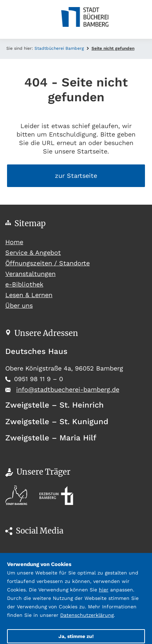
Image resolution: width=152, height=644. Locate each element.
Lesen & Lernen (29, 295)
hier (104, 590)
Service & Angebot (33, 252)
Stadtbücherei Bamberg (59, 48)
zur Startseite (76, 176)
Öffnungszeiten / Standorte (47, 263)
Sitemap (30, 223)
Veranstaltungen (30, 274)
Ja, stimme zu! (76, 636)
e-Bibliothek (24, 284)
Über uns (19, 305)
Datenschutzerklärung (87, 615)
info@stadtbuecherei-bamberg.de (68, 389)
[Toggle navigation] (11, 19)
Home (27, 241)
